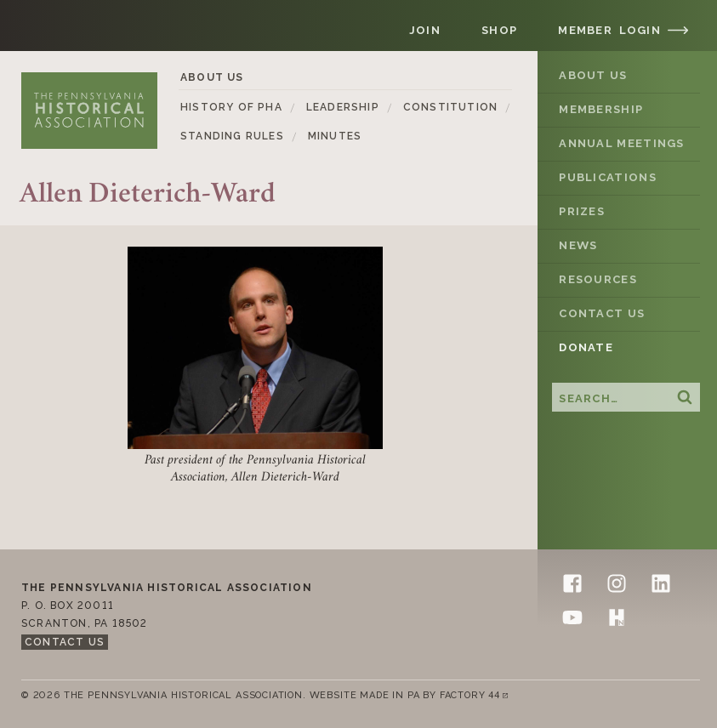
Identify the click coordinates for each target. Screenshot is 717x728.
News (578, 245)
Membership (601, 109)
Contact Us (602, 313)
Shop (499, 30)
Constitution (450, 107)
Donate (586, 347)
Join (425, 30)
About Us (593, 75)
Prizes (582, 211)
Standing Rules (232, 136)
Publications (608, 177)
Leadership (343, 107)
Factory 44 (478, 696)
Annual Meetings (622, 143)
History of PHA (231, 107)
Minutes (335, 136)
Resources (598, 279)
